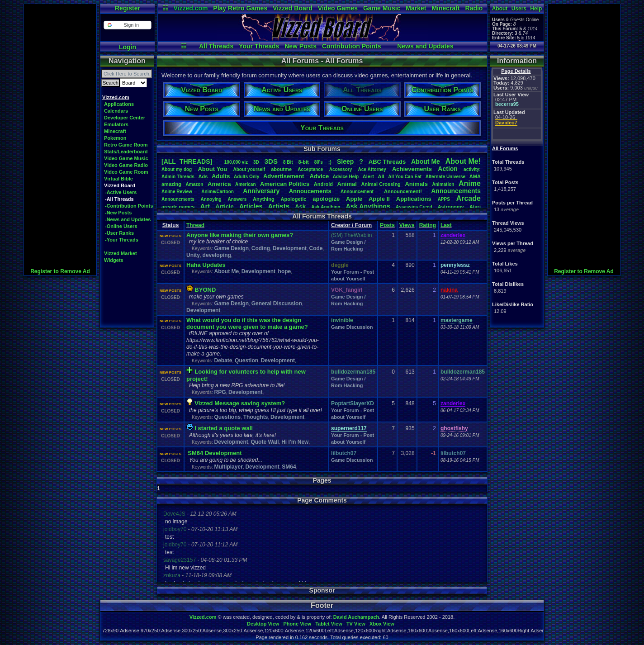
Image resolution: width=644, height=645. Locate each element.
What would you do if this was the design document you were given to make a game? (247, 323)
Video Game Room (126, 172)
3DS (271, 161)
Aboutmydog (177, 169)
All (381, 176)
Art (205, 206)
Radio (474, 8)
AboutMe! (463, 161)
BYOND (205, 290)
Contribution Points (352, 46)
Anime (470, 183)
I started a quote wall (224, 428)
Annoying (211, 199)
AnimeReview (177, 192)
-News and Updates (128, 219)
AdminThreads (178, 177)
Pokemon (115, 138)
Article (224, 206)
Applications (119, 104)
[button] (127, 25)
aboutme (281, 169)
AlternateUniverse (445, 177)
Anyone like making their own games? (240, 235)
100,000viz (236, 162)
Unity (193, 255)
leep (345, 161)
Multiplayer (228, 467)
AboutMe (426, 161)
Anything (264, 199)
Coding (261, 248)
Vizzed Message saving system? (240, 403)
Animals (416, 184)
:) (330, 162)
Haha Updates (206, 265)
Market (416, 8)
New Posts (301, 46)
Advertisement (284, 176)
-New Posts (118, 213)
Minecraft (445, 8)
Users (519, 9)
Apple (354, 199)
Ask (300, 206)
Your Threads (259, 46)
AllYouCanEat (405, 177)
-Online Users (121, 226)
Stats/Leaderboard (126, 152)
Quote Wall (265, 442)
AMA (475, 176)
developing (217, 255)
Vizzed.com (190, 8)
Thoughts (256, 417)
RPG (220, 392)
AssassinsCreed (414, 207)
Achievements (412, 169)
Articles (251, 206)
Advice (320, 176)
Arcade (469, 198)
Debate (223, 360)
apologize (326, 199)
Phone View (297, 624)
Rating (428, 225)
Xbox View (382, 624)
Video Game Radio (126, 165)
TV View (356, 624)
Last (446, 225)
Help (536, 9)
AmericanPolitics (285, 184)
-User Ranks (119, 233)
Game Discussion (352, 327)
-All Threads (119, 199)
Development (290, 248)
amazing (171, 184)
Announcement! (403, 191)
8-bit (304, 162)
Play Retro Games (240, 8)
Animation (443, 184)
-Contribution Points (129, 206)
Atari (475, 207)
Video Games (338, 8)
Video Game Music (126, 158)
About (500, 9)
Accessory (341, 169)
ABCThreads (387, 162)
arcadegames (178, 207)
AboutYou (212, 169)
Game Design (231, 248)
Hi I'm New (295, 442)
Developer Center (125, 118)
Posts (387, 225)
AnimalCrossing (381, 184)
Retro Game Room (126, 145)
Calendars (116, 111)
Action (448, 169)
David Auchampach (356, 617)
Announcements (456, 191)
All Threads (216, 46)
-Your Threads (122, 240)
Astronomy (451, 207)
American (246, 184)
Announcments (178, 199)
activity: (472, 169)
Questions (227, 417)
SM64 (289, 467)
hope (285, 271)
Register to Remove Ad (60, 271)
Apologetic (294, 199)
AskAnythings (368, 206)
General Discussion (277, 304)
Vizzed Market (121, 253)
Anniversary (261, 191)
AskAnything (326, 207)
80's (319, 162)
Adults (221, 176)
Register (128, 8)
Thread (195, 225)
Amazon (195, 184)
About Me (226, 271)
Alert (368, 176)
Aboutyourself (249, 169)
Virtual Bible (118, 179)
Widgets (114, 260)
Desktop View (263, 624)
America (219, 184)
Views (407, 225)
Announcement (358, 192)
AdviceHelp (346, 177)
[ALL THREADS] (187, 161)
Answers (237, 199)
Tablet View (329, 624)
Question (246, 360)
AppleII (379, 199)
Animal (347, 184)
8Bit (288, 162)
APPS (444, 199)
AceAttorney (372, 169)
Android (323, 184)
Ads (203, 176)
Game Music (382, 8)
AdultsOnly (246, 177)
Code (316, 248)
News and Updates (425, 46)
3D (256, 162)
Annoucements (310, 191)
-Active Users (121, 192)
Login (128, 47)
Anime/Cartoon (218, 192)
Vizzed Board (293, 8)
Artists (279, 206)
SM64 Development (215, 453)
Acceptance (310, 169)
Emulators (116, 124)
